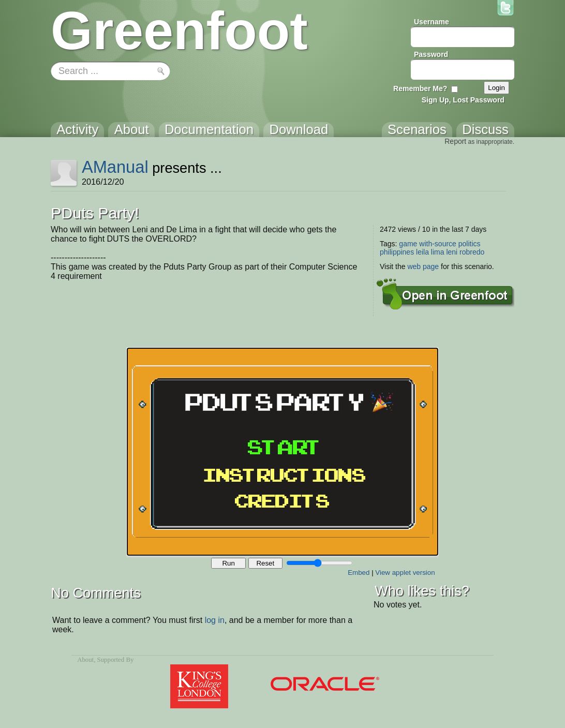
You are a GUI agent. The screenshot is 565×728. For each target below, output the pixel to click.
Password (431, 54)
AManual (115, 167)
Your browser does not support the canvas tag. (282, 452)
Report (455, 141)
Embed (359, 573)
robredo (472, 252)
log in (215, 620)
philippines (397, 252)
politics (470, 244)
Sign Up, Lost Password (463, 100)
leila (422, 252)
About (85, 660)
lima (438, 252)
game (408, 244)
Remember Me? (420, 88)
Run (228, 563)
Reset (265, 563)
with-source (438, 244)
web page (423, 266)
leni (452, 252)
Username (432, 22)
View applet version (405, 573)
